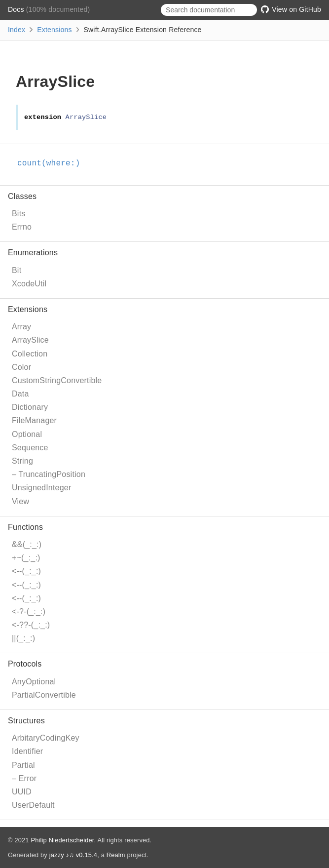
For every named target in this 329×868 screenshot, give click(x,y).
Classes (22, 196)
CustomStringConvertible (57, 380)
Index (17, 30)
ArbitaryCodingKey (46, 738)
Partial (23, 765)
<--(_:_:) (26, 571)
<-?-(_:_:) (29, 612)
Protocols (25, 664)
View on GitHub (291, 9)
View (20, 501)
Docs (17, 9)
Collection (30, 354)
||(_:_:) (23, 638)
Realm (116, 855)
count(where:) (53, 163)
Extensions (54, 30)
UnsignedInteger (41, 488)
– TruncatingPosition (49, 474)
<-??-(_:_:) (31, 625)
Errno (22, 227)
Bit (17, 270)
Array (21, 327)
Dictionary (30, 407)
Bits (18, 214)
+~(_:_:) (26, 558)
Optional (27, 434)
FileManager (34, 420)
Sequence (30, 448)
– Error (24, 778)
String (22, 461)
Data (20, 394)
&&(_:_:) (27, 544)
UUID (22, 792)
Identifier (27, 751)
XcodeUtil (29, 284)
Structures (26, 721)
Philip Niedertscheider (62, 840)
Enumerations (33, 253)
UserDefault (33, 805)
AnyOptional (34, 682)
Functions (25, 527)
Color (21, 367)
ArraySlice (30, 340)
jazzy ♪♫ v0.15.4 (73, 855)
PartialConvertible (44, 695)
